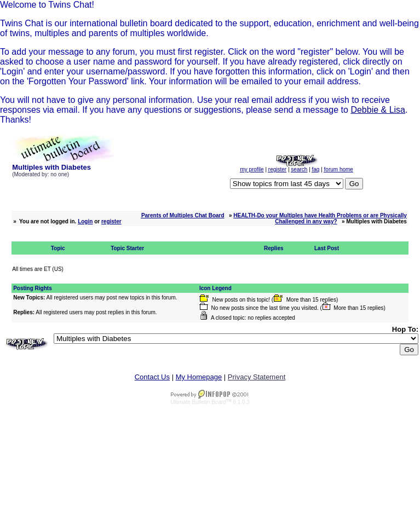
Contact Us (152, 377)
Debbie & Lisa (378, 110)
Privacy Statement (257, 377)
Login (85, 221)
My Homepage (199, 377)
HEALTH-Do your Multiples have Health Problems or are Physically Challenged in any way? (320, 218)
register (111, 221)
